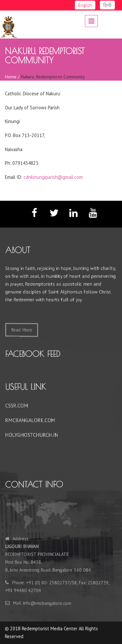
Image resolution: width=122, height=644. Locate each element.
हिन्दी (107, 5)
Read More (23, 329)
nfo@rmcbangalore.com (48, 602)
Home (11, 77)
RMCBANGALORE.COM (32, 420)
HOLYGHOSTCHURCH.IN (33, 435)
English (85, 5)
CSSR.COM (19, 406)
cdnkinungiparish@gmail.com (53, 177)
